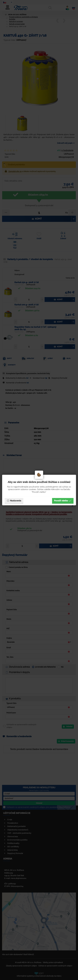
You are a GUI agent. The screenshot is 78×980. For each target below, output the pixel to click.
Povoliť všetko (63, 501)
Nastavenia (14, 501)
